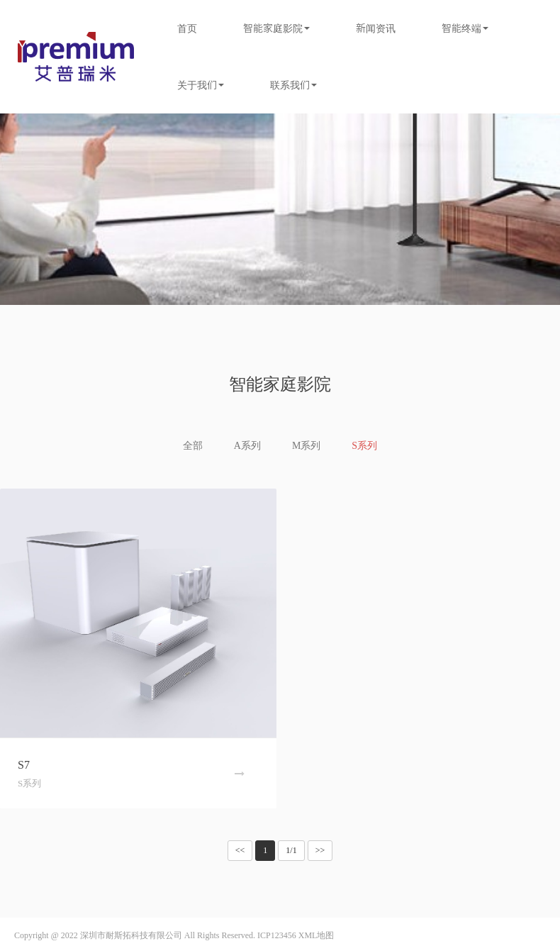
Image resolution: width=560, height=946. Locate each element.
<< (240, 850)
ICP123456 (277, 935)
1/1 (291, 850)
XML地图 (317, 935)
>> (320, 850)
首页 (187, 28)
